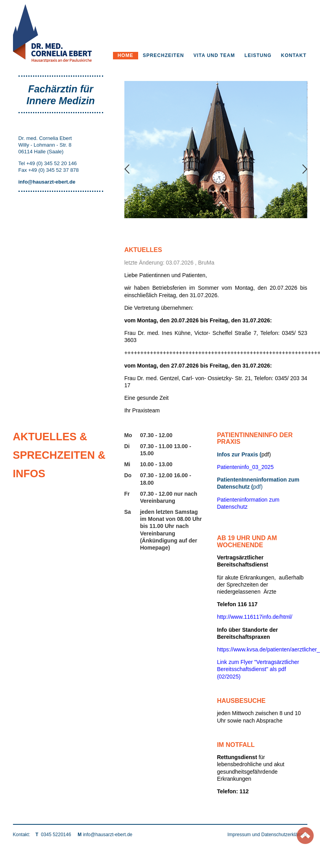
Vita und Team (214, 55)
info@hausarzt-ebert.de (108, 835)
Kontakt (294, 55)
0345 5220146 (56, 835)
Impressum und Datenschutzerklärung (267, 835)
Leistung (258, 55)
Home (126, 55)
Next (305, 169)
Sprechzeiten (164, 55)
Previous (127, 169)
